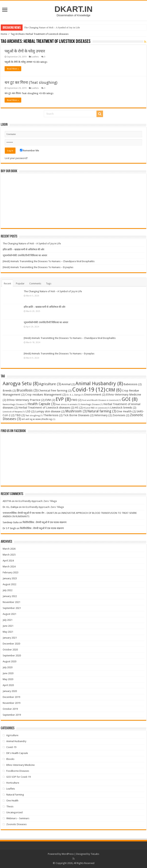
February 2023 (11, 572)
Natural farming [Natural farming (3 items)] (102, 411)
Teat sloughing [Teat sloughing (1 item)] (34, 416)
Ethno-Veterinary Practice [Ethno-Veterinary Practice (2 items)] (26, 400)
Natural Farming (15, 795)
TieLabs (95, 854)
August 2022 (9, 584)
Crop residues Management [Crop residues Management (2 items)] (46, 395)
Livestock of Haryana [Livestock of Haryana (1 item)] (14, 412)
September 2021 (12, 608)
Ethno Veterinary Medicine (20, 765)
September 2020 (12, 655)
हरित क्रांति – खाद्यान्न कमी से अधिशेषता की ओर (23, 249)
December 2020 (11, 644)
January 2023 (10, 578)
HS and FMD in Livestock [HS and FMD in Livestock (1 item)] (96, 408)
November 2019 (11, 703)
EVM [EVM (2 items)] (50, 400)
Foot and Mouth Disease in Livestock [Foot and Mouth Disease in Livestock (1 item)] (102, 400)
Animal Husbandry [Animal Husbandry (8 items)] (99, 383)
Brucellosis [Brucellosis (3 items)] (27, 390)
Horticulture (13, 783)
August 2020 (9, 661)
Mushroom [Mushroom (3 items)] (76, 411)
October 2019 (10, 709)
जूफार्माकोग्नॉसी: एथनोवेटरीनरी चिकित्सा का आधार (25, 255)
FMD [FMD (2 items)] (76, 400)
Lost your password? (16, 158)
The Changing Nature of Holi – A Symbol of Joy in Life (52, 27)
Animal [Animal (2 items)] (68, 384)
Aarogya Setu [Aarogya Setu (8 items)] (21, 383)
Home (4, 34)
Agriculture (12, 735)
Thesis (10, 806)
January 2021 (10, 638)
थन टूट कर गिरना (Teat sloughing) (31, 82)
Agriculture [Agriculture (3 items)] (50, 384)
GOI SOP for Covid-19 (18, 777)
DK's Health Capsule (17, 753)
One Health (12, 801)
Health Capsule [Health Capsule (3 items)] (41, 404)
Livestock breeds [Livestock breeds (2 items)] (123, 408)
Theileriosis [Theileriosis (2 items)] (53, 415)
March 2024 (9, 567)
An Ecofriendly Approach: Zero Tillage (36, 501)
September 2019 (12, 715)
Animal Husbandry (16, 741)
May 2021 (8, 632)
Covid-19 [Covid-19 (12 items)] (89, 390)
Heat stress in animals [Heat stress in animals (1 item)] (68, 404)
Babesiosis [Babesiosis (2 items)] (133, 384)
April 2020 (8, 685)
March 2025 (9, 555)
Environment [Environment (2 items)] (95, 395)
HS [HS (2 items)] (79, 408)
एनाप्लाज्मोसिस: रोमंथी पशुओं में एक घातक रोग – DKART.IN (30, 513)
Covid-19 (11, 747)
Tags (49, 283)
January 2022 (10, 596)
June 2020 (8, 673)
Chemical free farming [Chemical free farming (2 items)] (55, 391)
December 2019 (11, 697)
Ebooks (10, 759)
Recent (7, 283)
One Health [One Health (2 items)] (126, 411)
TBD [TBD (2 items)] (20, 415)
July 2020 (8, 667)
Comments (35, 283)
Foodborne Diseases (18, 771)
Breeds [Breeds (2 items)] (9, 391)
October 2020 (10, 650)
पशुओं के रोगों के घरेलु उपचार (25, 51)
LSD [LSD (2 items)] (30, 411)
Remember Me (29, 151)
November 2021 (11, 602)
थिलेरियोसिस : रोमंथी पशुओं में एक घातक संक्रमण (45, 522)
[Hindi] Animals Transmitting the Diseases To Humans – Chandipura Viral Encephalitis (49, 261)
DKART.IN (73, 9)
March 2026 (9, 549)
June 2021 (8, 626)
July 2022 (8, 590)
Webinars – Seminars (18, 818)
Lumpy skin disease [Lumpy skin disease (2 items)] (50, 411)
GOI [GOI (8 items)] (129, 399)
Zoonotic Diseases (16, 824)
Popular (20, 283)
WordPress (68, 854)
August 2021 (9, 614)
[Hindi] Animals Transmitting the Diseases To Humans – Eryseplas (38, 267)
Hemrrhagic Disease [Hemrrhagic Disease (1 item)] (92, 404)
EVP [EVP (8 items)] (63, 399)
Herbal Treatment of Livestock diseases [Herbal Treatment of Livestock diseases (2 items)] (46, 408)
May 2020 (8, 679)
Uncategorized (14, 812)
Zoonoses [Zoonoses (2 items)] (121, 415)
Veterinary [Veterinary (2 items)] (103, 415)
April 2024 (8, 561)
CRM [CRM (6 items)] (114, 390)
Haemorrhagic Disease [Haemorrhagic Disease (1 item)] (15, 404)
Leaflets (35, 57)
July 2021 (8, 620)
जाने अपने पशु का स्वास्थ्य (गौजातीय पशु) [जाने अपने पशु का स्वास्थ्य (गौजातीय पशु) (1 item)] (38, 419)
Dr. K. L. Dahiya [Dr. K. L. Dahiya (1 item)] (75, 395)
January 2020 (10, 691)
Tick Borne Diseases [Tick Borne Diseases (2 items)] (78, 415)
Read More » (13, 69)
